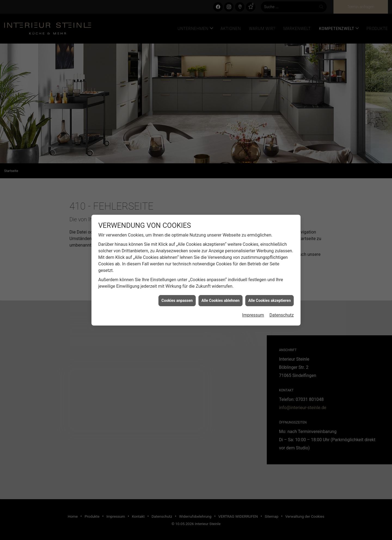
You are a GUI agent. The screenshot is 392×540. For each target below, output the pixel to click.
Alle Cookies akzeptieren (269, 284)
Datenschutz (282, 299)
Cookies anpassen (177, 284)
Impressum (253, 299)
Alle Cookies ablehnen (220, 284)
